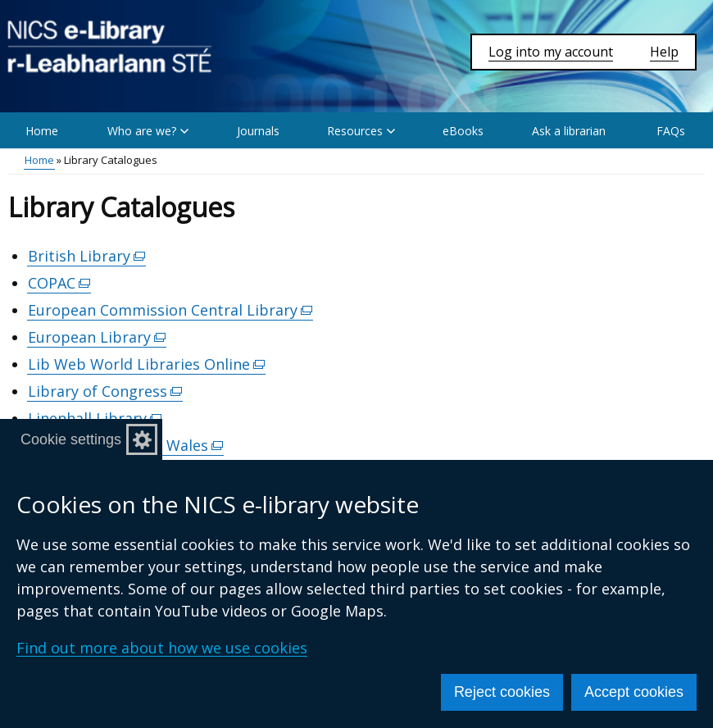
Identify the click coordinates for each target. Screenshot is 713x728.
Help (664, 52)
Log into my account (551, 52)
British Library (87, 256)
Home (42, 131)
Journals (258, 131)
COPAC (59, 283)
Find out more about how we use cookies (162, 648)
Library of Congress (105, 391)
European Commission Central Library (170, 310)
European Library (97, 337)
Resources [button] (361, 131)
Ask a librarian (569, 131)
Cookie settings (71, 439)
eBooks (463, 131)
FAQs (671, 131)
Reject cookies (502, 692)
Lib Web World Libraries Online (147, 364)
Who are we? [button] (148, 131)
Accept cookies (634, 692)
